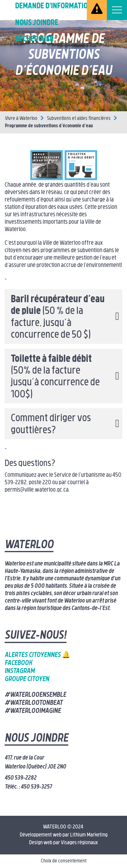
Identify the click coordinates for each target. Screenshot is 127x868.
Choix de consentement (64, 861)
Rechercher (34, 39)
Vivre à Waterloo (21, 119)
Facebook (18, 663)
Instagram (20, 671)
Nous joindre (37, 23)
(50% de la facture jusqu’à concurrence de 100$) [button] (55, 377)
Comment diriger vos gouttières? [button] (51, 425)
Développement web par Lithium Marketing (64, 835)
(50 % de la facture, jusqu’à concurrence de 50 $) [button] (58, 318)
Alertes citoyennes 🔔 (37, 655)
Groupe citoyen (27, 679)
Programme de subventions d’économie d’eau (49, 126)
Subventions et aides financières (79, 119)
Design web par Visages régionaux (63, 843)
